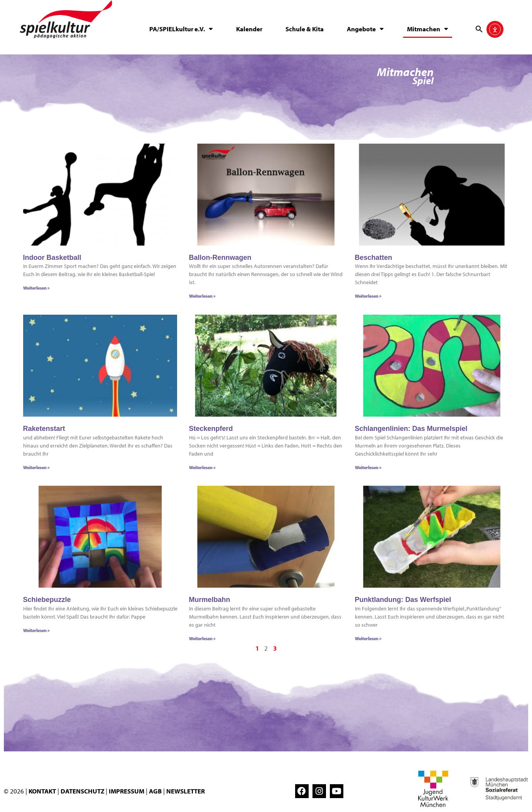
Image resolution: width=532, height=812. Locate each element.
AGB (155, 792)
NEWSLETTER (186, 792)
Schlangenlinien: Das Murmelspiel (411, 430)
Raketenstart (44, 430)
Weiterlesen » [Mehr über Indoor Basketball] (36, 289)
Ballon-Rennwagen (220, 259)
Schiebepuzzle (47, 601)
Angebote (365, 29)
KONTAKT (42, 792)
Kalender (249, 29)
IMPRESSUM (127, 792)
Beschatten (374, 259)
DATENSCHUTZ (83, 792)
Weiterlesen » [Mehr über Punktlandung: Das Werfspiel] (368, 640)
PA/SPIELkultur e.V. (181, 29)
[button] (479, 29)
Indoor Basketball (52, 259)
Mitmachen (428, 29)
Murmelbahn (210, 601)
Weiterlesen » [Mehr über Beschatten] (368, 298)
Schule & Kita (305, 29)
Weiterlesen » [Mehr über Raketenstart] (36, 469)
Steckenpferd (211, 430)
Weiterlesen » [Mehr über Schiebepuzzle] (36, 631)
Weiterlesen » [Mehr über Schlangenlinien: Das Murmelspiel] (368, 469)
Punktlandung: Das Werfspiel (403, 601)
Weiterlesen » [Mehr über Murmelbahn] (202, 640)
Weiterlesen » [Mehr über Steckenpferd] (202, 469)
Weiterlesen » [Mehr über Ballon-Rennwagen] (202, 298)
